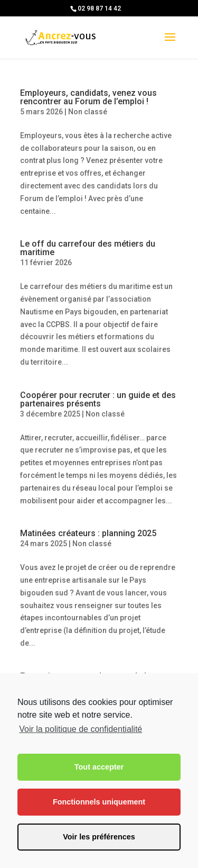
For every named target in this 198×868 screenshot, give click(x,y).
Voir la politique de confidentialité (81, 729)
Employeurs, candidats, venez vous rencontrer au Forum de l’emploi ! (88, 97)
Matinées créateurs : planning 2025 (88, 533)
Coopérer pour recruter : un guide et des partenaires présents (98, 399)
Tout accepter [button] (99, 767)
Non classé (88, 112)
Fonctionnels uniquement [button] (99, 802)
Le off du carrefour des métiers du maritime (88, 248)
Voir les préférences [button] (99, 837)
